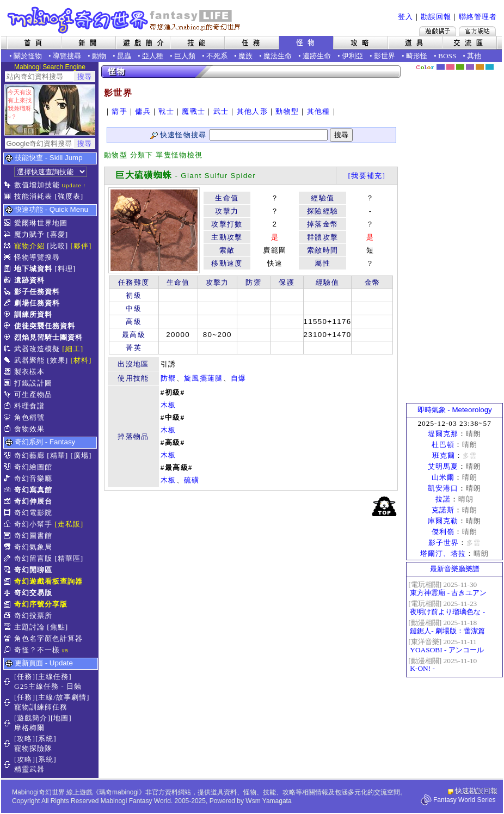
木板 (168, 405)
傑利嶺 (443, 532)
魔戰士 (193, 111)
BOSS (447, 56)
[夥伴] (81, 246)
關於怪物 (28, 56)
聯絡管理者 (478, 17)
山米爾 (443, 477)
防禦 (168, 378)
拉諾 (443, 499)
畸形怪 (417, 56)
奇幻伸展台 (33, 501)
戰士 (166, 111)
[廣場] (81, 455)
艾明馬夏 (443, 466)
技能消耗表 (33, 196)
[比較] (57, 246)
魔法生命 (278, 56)
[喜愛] (57, 234)
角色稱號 (29, 417)
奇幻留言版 (33, 558)
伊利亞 (352, 56)
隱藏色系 (496, 63)
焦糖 (480, 67)
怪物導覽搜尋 (37, 257)
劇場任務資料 (37, 303)
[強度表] (69, 196)
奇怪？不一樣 (37, 650)
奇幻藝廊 (29, 455)
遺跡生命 (317, 56)
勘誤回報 (436, 17)
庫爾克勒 (443, 521)
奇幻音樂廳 (33, 478)
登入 (405, 17)
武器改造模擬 (37, 349)
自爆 (239, 378)
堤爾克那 (443, 434)
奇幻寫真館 (33, 490)
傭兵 (143, 111)
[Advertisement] (454, 237)
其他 (474, 56)
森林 (460, 67)
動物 (99, 56)
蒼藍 (490, 67)
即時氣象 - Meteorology (455, 410)
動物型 (287, 111)
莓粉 (450, 67)
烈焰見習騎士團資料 (48, 337)
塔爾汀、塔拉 (443, 553)
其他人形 (252, 111)
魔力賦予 (29, 234)
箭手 (119, 111)
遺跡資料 (29, 280)
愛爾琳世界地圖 (41, 223)
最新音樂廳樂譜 (455, 569)
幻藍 (441, 67)
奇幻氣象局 (33, 547)
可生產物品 (33, 394)
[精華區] (69, 558)
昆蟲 (124, 56)
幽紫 (470, 67)
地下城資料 (33, 269)
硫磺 (192, 480)
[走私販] (69, 524)
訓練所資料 (33, 314)
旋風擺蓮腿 (204, 378)
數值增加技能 (37, 185)
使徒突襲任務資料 (45, 326)
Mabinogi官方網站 (477, 31)
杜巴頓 (443, 445)
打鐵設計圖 (33, 383)
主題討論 (29, 627)
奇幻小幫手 (33, 524)
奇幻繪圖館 (33, 467)
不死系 (217, 56)
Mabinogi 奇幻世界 (125, 20)
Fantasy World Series (465, 800)
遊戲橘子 (438, 31)
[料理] (65, 269)
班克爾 (444, 455)
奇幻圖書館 (33, 535)
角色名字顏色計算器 (48, 638)
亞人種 (153, 56)
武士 (221, 111)
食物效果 (29, 429)
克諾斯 (443, 510)
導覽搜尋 (67, 56)
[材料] (81, 360)
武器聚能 (29, 360)
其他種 (319, 111)
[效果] (57, 360)
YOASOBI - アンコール (447, 650)
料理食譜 (29, 406)
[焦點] (57, 627)
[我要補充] (367, 176)
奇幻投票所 (33, 616)
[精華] (57, 455)
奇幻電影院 (33, 513)
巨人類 (185, 56)
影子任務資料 (37, 292)
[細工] (73, 349)
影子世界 (444, 543)
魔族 (245, 56)
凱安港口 (443, 488)
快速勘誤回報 (476, 791)
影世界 (385, 56)
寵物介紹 (29, 246)
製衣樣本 (29, 372)
